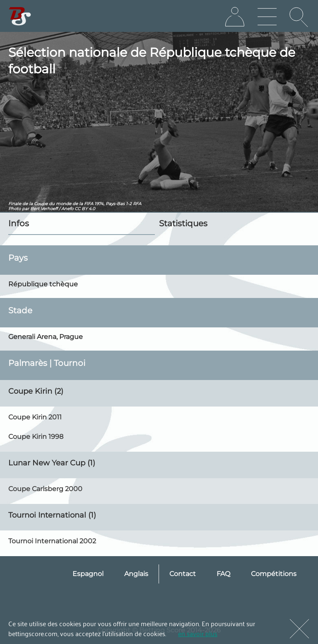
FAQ (223, 574)
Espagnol (88, 574)
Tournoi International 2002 (52, 541)
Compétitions (274, 574)
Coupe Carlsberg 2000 (45, 489)
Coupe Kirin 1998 (36, 437)
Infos (19, 223)
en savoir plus (198, 633)
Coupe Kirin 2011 (35, 417)
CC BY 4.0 (85, 209)
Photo (14, 209)
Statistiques (183, 223)
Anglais (136, 574)
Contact (183, 574)
